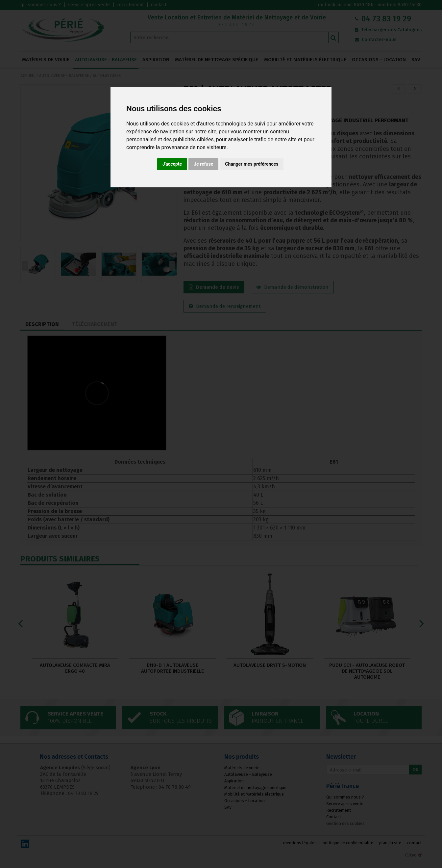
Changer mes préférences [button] (252, 164)
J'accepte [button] (172, 164)
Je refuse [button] (203, 164)
